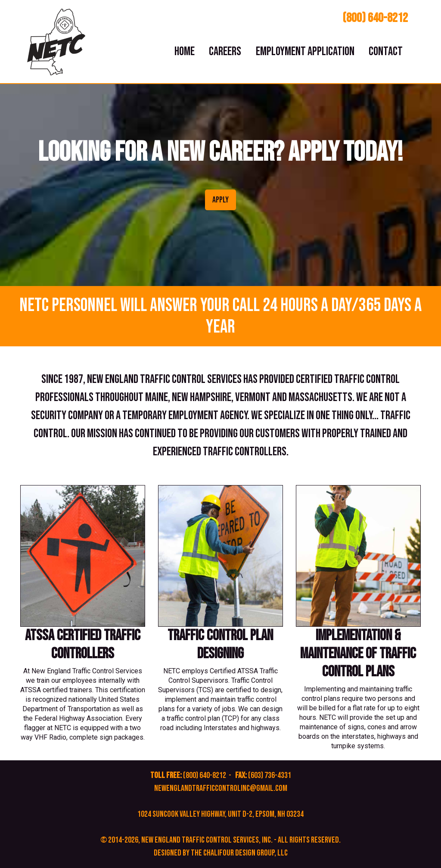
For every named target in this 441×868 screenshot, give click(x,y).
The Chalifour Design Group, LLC (239, 853)
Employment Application (305, 51)
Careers (225, 51)
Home (185, 51)
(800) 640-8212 (375, 18)
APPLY (220, 200)
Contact (386, 51)
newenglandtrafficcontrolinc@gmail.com (221, 788)
